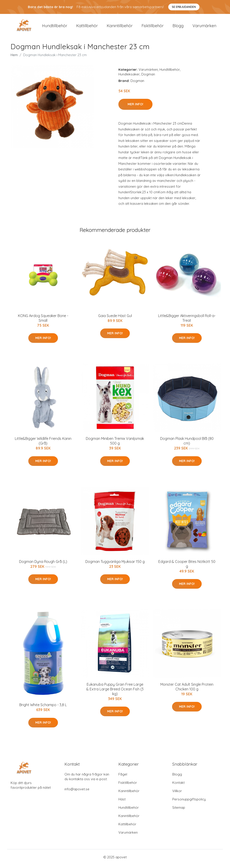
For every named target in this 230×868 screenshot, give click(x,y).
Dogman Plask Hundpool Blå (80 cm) (187, 444)
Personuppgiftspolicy (189, 802)
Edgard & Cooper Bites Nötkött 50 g (187, 567)
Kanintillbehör (120, 27)
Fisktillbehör (153, 27)
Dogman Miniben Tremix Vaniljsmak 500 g (115, 444)
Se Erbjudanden (184, 7)
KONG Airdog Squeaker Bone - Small (43, 321)
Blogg (178, 27)
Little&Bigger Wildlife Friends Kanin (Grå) (43, 444)
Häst (122, 802)
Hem (14, 58)
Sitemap (179, 811)
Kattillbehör (87, 27)
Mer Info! (135, 107)
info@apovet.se (77, 792)
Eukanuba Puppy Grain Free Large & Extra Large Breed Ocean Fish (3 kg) (115, 692)
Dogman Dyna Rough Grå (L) (43, 565)
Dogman (148, 77)
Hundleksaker (129, 77)
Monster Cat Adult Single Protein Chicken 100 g (187, 690)
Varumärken (204, 27)
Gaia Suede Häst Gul (115, 319)
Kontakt (178, 786)
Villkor (177, 794)
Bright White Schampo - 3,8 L (43, 708)
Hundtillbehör (55, 27)
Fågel (123, 777)
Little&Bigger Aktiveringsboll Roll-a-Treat (187, 321)
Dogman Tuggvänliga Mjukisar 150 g (115, 565)
